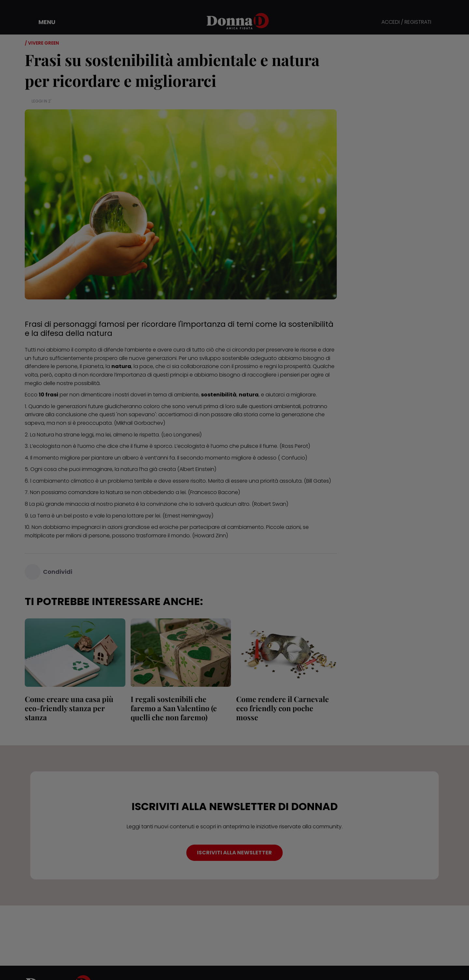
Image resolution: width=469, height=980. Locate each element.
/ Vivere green (42, 43)
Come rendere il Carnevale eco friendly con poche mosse (283, 708)
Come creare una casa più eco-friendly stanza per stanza (69, 708)
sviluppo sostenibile (224, 358)
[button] (42, 22)
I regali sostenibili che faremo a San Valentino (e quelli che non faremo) (174, 708)
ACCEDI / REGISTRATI (406, 22)
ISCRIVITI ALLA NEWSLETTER (234, 853)
